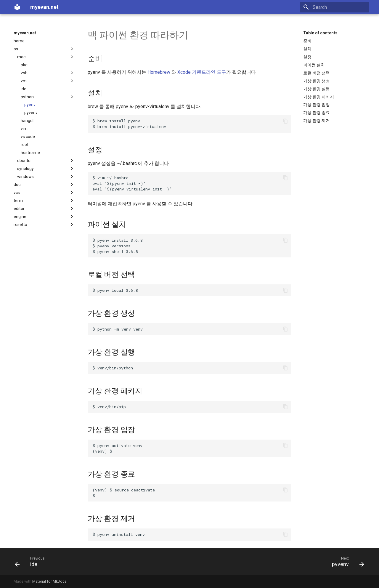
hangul (27, 121)
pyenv (30, 105)
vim (24, 129)
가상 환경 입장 (317, 105)
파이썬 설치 (314, 65)
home (19, 41)
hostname (30, 153)
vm (48, 81)
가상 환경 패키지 (319, 97)
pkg (24, 65)
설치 (307, 49)
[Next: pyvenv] (346, 561)
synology (46, 169)
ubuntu (46, 161)
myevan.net (25, 33)
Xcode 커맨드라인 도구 (202, 72)
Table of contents (320, 33)
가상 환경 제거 (317, 121)
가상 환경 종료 (317, 113)
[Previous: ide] (28, 561)
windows (46, 177)
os (44, 49)
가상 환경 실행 (317, 89)
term (44, 201)
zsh (48, 73)
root (25, 145)
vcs (44, 193)
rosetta (44, 225)
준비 (307, 41)
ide (24, 89)
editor (44, 209)
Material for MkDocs (49, 581)
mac (46, 57)
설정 (307, 57)
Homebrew (159, 72)
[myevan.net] (17, 7)
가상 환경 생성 (317, 81)
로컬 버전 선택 (317, 73)
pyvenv (31, 113)
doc (44, 185)
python (48, 97)
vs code (28, 137)
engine (44, 217)
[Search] (334, 7)
